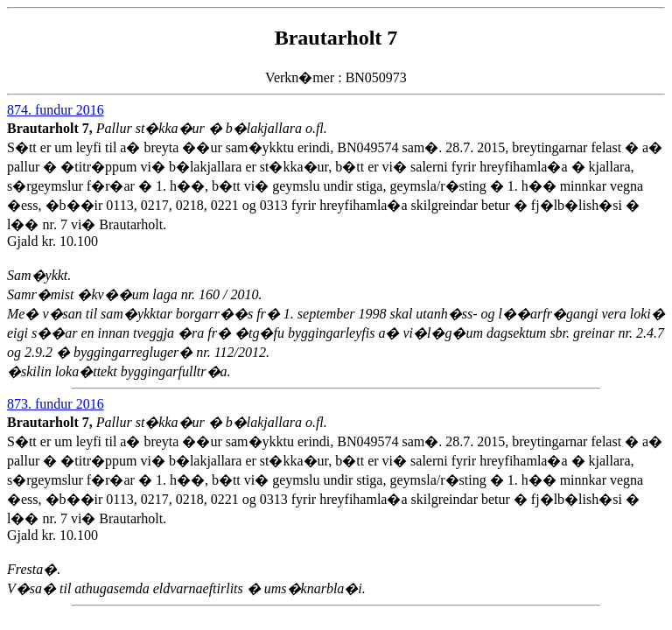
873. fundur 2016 (56, 404)
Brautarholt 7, (52, 128)
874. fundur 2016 (56, 110)
